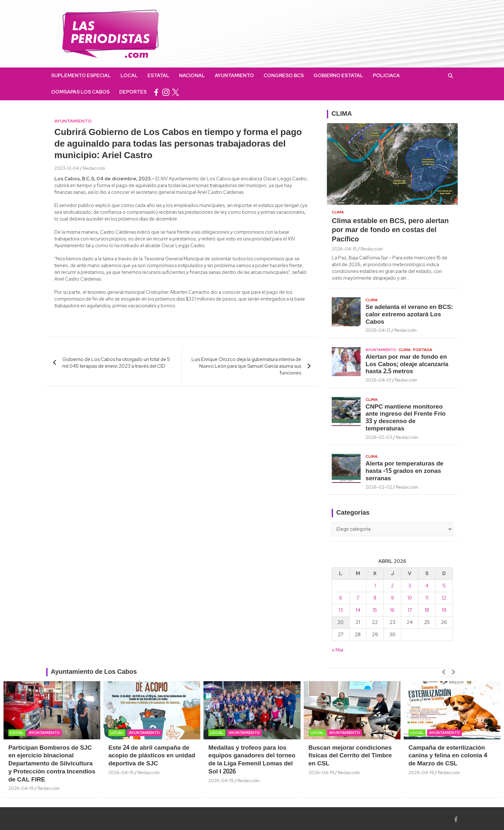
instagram (166, 92)
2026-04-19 (21, 788)
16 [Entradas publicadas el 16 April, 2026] (392, 610)
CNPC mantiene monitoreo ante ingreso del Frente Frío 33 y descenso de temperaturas (405, 418)
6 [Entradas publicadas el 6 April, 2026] (341, 598)
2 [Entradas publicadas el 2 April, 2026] (392, 586)
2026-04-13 (378, 330)
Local (129, 76)
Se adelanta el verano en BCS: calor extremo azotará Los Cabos (409, 315)
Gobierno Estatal (338, 76)
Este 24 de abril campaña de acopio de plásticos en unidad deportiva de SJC (152, 756)
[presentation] (444, 672)
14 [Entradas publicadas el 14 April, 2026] (358, 610)
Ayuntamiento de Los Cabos (94, 672)
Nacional (192, 76)
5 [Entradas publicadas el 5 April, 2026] (444, 586)
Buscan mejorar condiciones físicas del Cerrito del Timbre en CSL (350, 756)
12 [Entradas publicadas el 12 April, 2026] (444, 598)
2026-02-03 (379, 437)
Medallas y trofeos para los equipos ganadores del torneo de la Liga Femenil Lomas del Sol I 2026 (252, 760)
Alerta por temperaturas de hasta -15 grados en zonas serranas (404, 471)
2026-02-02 (379, 487)
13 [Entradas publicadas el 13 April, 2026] (341, 610)
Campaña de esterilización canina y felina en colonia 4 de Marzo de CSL (448, 756)
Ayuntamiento (234, 76)
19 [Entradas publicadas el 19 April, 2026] (444, 610)
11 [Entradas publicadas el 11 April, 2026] (427, 598)
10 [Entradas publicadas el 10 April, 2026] (410, 598)
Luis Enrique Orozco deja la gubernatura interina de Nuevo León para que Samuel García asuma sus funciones (246, 366)
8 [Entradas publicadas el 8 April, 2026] (375, 598)
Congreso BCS (284, 76)
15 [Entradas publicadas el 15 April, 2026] (375, 610)
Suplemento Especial (81, 76)
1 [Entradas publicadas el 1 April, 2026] (375, 586)
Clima (338, 212)
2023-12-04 (67, 168)
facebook (156, 92)
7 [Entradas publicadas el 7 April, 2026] (358, 598)
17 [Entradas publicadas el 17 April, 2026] (410, 610)
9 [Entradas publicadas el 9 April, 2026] (392, 598)
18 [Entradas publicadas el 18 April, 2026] (427, 610)
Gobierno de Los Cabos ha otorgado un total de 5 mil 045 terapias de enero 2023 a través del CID (116, 363)
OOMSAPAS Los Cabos (80, 92)
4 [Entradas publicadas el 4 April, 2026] (427, 586)
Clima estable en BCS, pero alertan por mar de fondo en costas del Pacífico (390, 230)
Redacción (94, 168)
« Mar (338, 650)
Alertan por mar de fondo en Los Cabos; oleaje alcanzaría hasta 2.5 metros (407, 365)
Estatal (158, 76)
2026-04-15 (344, 249)
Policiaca (386, 76)
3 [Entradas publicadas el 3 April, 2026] (410, 586)
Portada (423, 350)
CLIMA (342, 114)
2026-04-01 (378, 380)
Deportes (133, 92)
